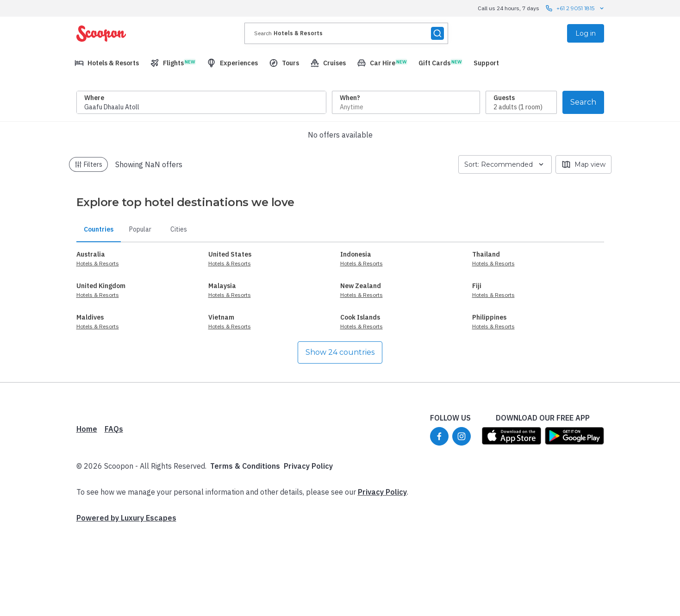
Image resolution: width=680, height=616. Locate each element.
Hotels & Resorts (98, 349)
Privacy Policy (308, 551)
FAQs (114, 514)
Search (583, 187)
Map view (583, 250)
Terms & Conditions (245, 551)
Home (87, 514)
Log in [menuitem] (586, 33)
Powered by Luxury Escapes (126, 603)
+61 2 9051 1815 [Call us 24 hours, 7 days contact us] (575, 8)
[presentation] (346, 33)
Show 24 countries (340, 437)
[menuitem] (107, 63)
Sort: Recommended (505, 250)
